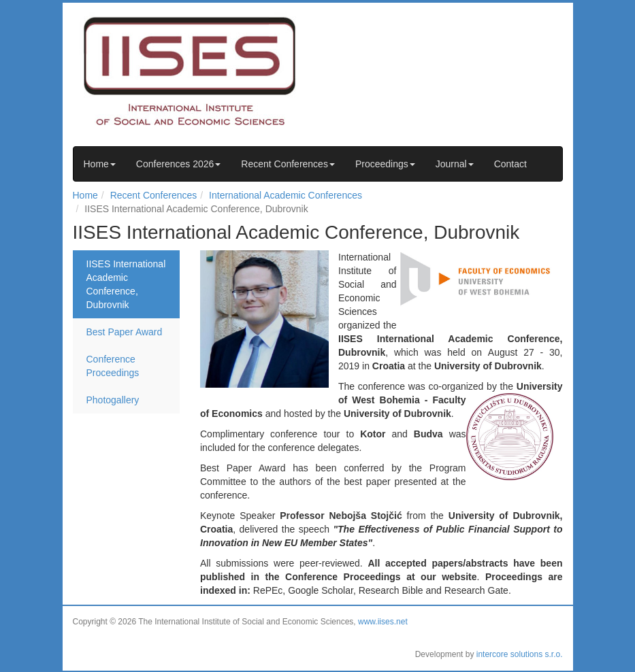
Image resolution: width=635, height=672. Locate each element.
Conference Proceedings (113, 366)
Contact (510, 164)
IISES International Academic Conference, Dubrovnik (126, 284)
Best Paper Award (125, 332)
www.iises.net (383, 622)
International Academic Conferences (286, 195)
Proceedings (385, 164)
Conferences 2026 (178, 164)
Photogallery (113, 400)
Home (100, 164)
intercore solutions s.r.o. (520, 654)
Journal (455, 164)
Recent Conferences (288, 164)
